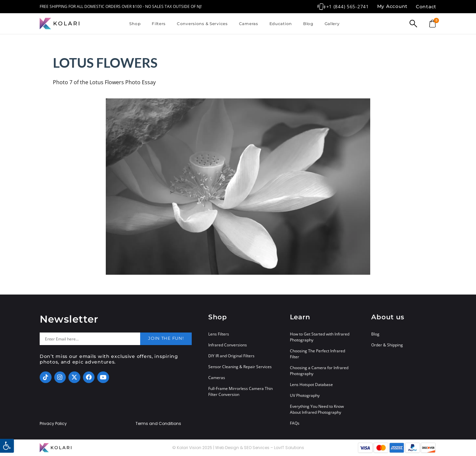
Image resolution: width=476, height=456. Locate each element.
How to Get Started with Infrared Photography (320, 337)
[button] (7, 446)
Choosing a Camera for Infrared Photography (319, 371)
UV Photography (305, 395)
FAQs (295, 423)
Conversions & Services (202, 24)
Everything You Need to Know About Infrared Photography (317, 409)
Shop (135, 24)
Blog (308, 24)
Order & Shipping (387, 345)
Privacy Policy (53, 424)
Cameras (249, 24)
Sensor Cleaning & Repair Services (240, 367)
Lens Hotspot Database (311, 385)
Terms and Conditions (158, 424)
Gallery (332, 24)
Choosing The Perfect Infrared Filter (317, 354)
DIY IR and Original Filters (231, 356)
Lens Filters (219, 334)
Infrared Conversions (228, 345)
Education (281, 24)
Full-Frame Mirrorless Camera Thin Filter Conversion (240, 391)
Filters (159, 24)
